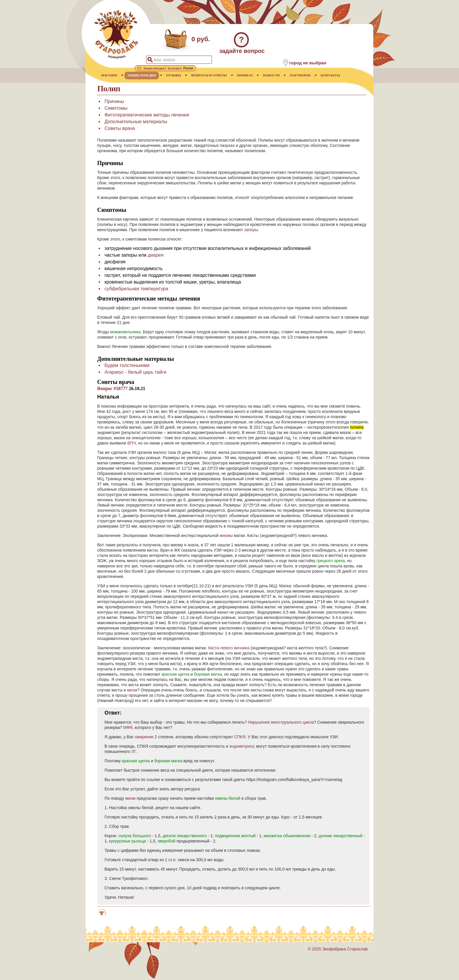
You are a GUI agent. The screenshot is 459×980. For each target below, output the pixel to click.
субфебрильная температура (136, 289)
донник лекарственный (341, 836)
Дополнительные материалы (136, 122)
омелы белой (227, 798)
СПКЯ (240, 737)
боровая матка (208, 674)
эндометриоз (242, 746)
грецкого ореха (331, 561)
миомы (226, 536)
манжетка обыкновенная (287, 836)
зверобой (166, 841)
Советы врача (120, 128)
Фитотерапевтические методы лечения (147, 115)
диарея (156, 255)
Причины (114, 101)
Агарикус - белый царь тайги (135, 372)
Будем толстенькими (127, 365)
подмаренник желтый (235, 836)
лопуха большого (135, 836)
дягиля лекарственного (185, 836)
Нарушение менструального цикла (281, 722)
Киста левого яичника (229, 648)
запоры (251, 230)
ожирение (144, 737)
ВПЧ (132, 443)
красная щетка (175, 674)
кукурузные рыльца (128, 841)
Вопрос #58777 (112, 388)
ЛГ (134, 751)
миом (132, 690)
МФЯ (128, 727)
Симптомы (116, 108)
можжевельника (126, 332)
